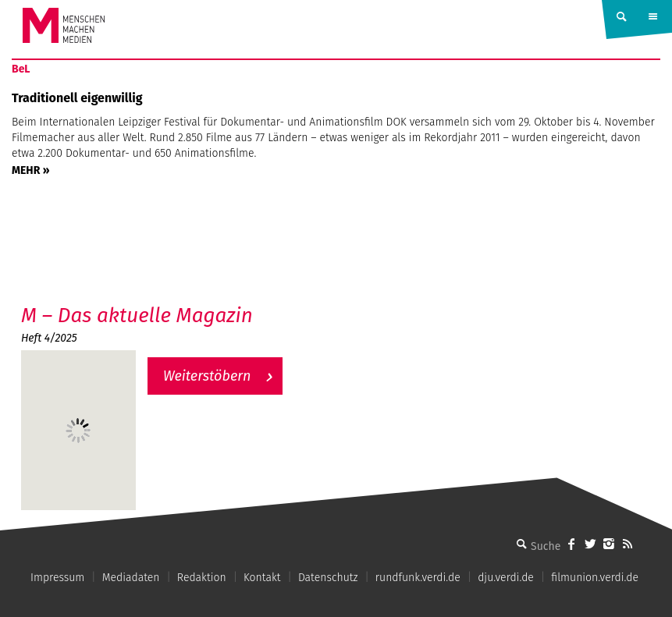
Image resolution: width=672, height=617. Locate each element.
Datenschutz (328, 578)
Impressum (57, 578)
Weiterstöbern (207, 376)
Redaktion (202, 578)
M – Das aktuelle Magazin (137, 316)
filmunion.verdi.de (595, 578)
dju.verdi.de (506, 578)
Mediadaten (131, 578)
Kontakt (262, 578)
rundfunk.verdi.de (418, 578)
